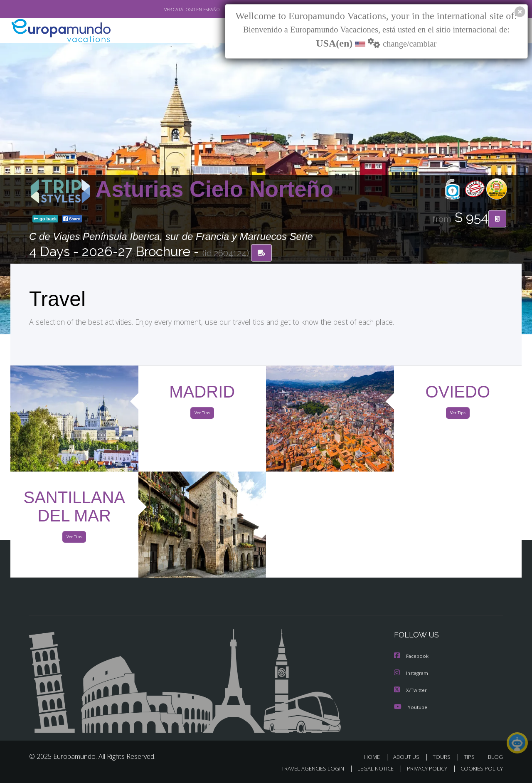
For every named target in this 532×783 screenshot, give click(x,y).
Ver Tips (202, 415)
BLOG (495, 757)
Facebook (412, 657)
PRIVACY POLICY (423, 769)
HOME (375, 757)
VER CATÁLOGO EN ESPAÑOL (174, 10)
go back (45, 220)
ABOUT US (409, 757)
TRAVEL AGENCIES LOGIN (305, 769)
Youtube (411, 707)
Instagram (412, 674)
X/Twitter (411, 690)
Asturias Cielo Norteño (214, 190)
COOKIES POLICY (480, 769)
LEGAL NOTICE (370, 769)
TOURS (443, 757)
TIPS (470, 757)
